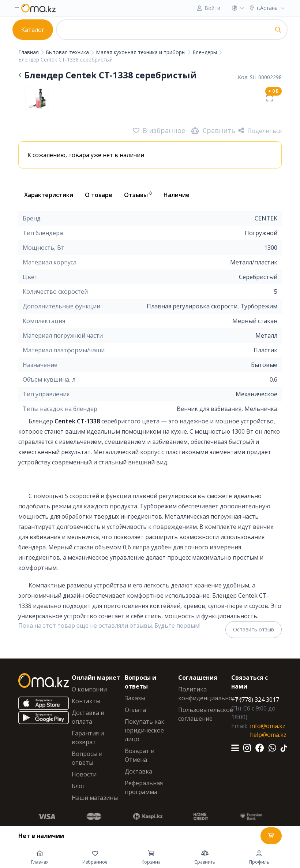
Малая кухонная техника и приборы (141, 52)
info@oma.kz (268, 726)
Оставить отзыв (254, 629)
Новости (84, 774)
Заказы (135, 698)
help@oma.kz (268, 735)
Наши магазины (95, 798)
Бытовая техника (68, 52)
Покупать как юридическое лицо (145, 730)
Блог (78, 786)
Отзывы (138, 194)
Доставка (138, 771)
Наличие (177, 195)
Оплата (135, 710)
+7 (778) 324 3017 (255, 700)
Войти (212, 8)
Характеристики (49, 195)
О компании (89, 689)
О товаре (99, 195)
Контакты (86, 701)
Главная (29, 52)
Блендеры (205, 52)
